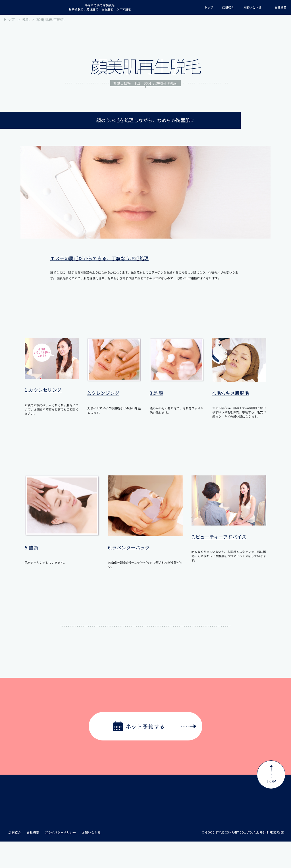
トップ (9, 19)
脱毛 (26, 19)
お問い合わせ (91, 859)
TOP (271, 775)
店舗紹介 (15, 859)
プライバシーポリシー (61, 859)
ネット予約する (155, 726)
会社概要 (33, 859)
